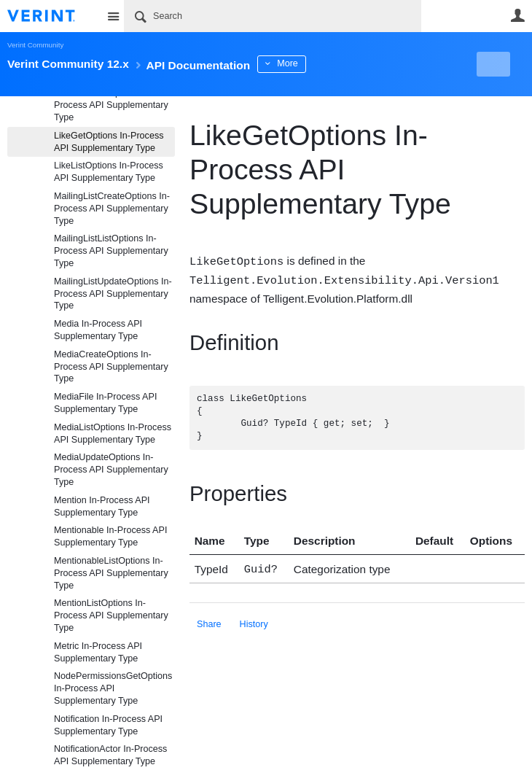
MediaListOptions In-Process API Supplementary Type (113, 434)
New (492, 64)
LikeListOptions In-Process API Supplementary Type (109, 172)
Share (209, 621)
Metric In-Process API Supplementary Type (98, 652)
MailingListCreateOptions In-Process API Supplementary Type (112, 209)
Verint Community (35, 45)
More (328, 63)
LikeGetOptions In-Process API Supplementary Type (109, 142)
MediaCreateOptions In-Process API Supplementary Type (111, 367)
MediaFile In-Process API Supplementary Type (105, 403)
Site (113, 16)
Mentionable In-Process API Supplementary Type (110, 536)
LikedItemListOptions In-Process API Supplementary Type (111, 105)
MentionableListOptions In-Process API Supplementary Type (111, 573)
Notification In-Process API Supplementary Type (108, 725)
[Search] (273, 16)
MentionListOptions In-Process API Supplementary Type (111, 615)
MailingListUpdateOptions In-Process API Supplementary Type (113, 294)
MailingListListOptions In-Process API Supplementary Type (111, 251)
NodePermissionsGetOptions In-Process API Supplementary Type (113, 688)
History (254, 621)
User (517, 15)
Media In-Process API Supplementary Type (98, 330)
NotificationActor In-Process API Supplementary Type (110, 755)
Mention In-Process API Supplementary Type (102, 506)
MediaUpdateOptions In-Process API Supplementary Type (111, 470)
